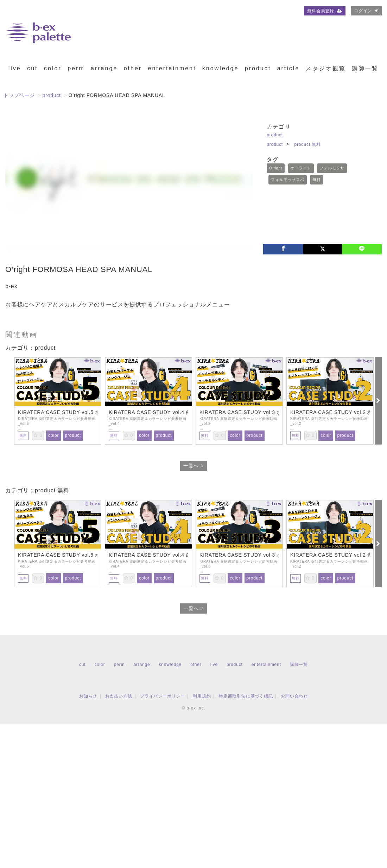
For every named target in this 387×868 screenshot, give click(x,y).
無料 (317, 180)
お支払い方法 (119, 696)
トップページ (19, 95)
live (15, 68)
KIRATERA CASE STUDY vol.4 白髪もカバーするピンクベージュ (148, 412)
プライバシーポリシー (163, 696)
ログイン (366, 11)
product (258, 68)
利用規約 (202, 696)
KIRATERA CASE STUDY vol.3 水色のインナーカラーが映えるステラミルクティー (239, 412)
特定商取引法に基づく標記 (246, 696)
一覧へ (193, 466)
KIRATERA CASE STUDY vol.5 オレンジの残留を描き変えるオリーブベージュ (58, 412)
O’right (276, 168)
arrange (104, 68)
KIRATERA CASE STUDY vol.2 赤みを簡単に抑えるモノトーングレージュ (330, 412)
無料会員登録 (325, 11)
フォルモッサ (332, 168)
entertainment (172, 68)
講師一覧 (365, 68)
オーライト (301, 168)
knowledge (221, 68)
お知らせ (88, 696)
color (53, 68)
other (133, 68)
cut (32, 68)
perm (76, 68)
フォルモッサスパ (287, 180)
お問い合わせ (294, 696)
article (288, 68)
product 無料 (307, 144)
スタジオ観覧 (326, 68)
